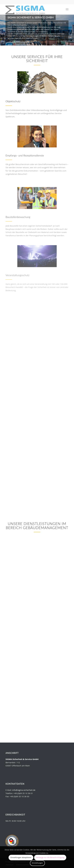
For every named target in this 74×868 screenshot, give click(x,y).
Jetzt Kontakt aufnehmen (19, 44)
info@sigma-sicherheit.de (24, 790)
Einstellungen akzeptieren (21, 857)
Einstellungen (37, 863)
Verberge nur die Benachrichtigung (50, 857)
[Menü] (67, 9)
